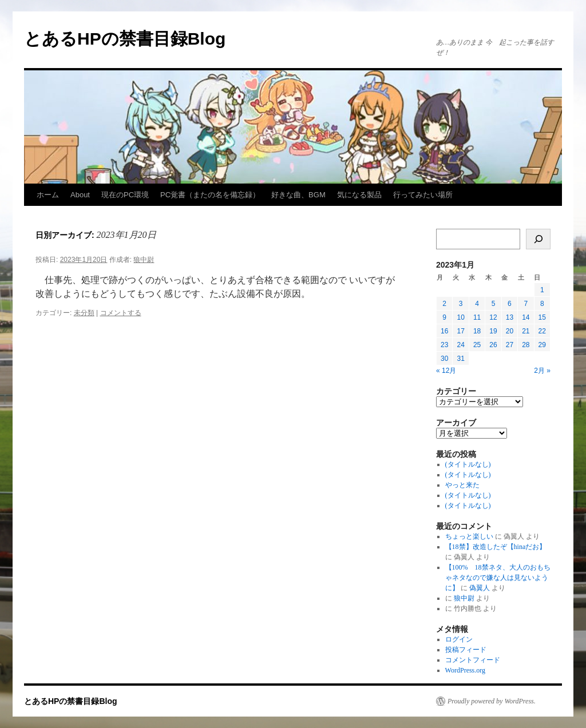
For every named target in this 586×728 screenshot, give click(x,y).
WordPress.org (465, 670)
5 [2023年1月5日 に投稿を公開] (494, 304)
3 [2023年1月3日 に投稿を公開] (461, 304)
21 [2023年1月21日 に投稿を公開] (526, 331)
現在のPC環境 (125, 195)
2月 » (542, 371)
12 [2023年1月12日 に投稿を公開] (493, 317)
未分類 (84, 313)
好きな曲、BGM (298, 195)
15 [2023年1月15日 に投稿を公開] (542, 317)
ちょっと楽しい (469, 536)
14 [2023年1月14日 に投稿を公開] (526, 317)
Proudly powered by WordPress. (492, 701)
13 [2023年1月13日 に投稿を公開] (510, 317)
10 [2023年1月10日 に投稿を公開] (460, 317)
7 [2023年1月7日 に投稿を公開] (526, 304)
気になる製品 (359, 195)
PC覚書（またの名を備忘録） (210, 195)
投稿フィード (466, 650)
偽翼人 (480, 588)
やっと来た (462, 485)
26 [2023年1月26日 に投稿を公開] (493, 345)
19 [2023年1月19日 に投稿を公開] (493, 331)
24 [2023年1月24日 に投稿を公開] (460, 345)
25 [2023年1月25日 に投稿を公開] (477, 345)
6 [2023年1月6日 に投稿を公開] (510, 304)
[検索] (538, 239)
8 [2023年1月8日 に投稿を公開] (542, 304)
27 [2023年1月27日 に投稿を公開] (510, 345)
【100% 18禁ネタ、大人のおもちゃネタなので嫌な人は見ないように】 (498, 578)
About (80, 195)
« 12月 (446, 371)
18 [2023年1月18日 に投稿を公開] (477, 331)
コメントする (121, 313)
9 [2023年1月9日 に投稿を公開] (444, 317)
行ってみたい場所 (423, 195)
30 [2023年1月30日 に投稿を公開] (444, 359)
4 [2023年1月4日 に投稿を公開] (477, 304)
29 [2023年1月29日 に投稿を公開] (542, 345)
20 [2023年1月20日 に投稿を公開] (510, 331)
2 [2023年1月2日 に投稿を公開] (444, 304)
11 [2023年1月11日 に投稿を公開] (477, 317)
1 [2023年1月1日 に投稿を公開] (542, 290)
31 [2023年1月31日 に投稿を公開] (460, 359)
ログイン (459, 639)
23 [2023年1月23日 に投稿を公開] (444, 345)
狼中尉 (144, 260)
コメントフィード (473, 660)
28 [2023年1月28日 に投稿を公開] (526, 345)
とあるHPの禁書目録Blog (125, 39)
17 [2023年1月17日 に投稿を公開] (460, 331)
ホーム (48, 195)
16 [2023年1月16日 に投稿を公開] (444, 331)
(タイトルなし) (468, 464)
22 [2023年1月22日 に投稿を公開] (542, 331)
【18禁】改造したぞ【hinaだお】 (496, 547)
